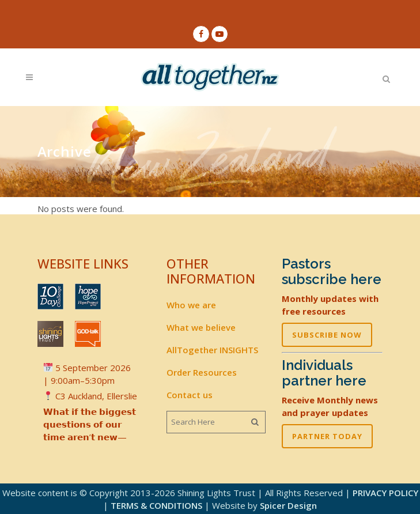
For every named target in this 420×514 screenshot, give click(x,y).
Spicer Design (288, 505)
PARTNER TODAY (327, 436)
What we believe (201, 327)
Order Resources (202, 372)
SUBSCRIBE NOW (327, 335)
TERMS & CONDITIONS (156, 505)
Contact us (190, 395)
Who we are (191, 305)
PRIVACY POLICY (385, 493)
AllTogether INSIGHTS (212, 350)
